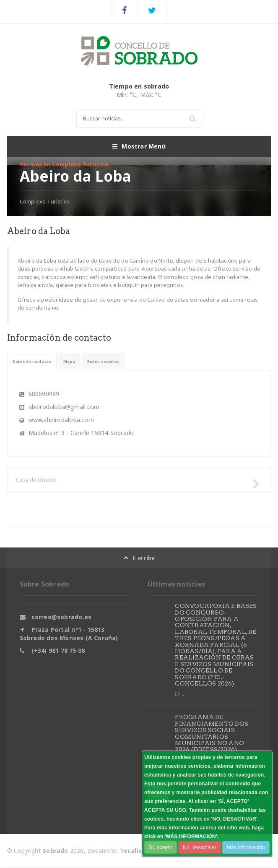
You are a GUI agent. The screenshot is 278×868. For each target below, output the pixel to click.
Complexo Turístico (45, 201)
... (180, 694)
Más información (246, 847)
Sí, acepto (161, 847)
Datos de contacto (38, 361)
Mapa (83, 361)
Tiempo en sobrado (139, 86)
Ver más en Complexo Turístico (64, 164)
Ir (139, 558)
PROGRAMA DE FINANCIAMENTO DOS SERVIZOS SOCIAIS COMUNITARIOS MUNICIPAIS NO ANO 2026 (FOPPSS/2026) (212, 734)
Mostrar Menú (139, 146)
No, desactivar (199, 847)
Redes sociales (123, 361)
